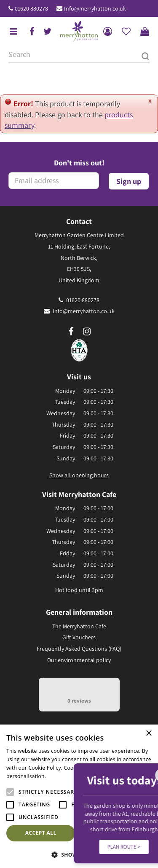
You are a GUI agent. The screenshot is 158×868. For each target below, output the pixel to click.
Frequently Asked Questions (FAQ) (79, 649)
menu (13, 32)
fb (32, 32)
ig (87, 332)
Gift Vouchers (79, 637)
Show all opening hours (79, 475)
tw (48, 32)
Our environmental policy (79, 660)
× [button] (149, 734)
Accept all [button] (41, 833)
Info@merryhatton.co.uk (95, 8)
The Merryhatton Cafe (79, 626)
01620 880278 (31, 8)
